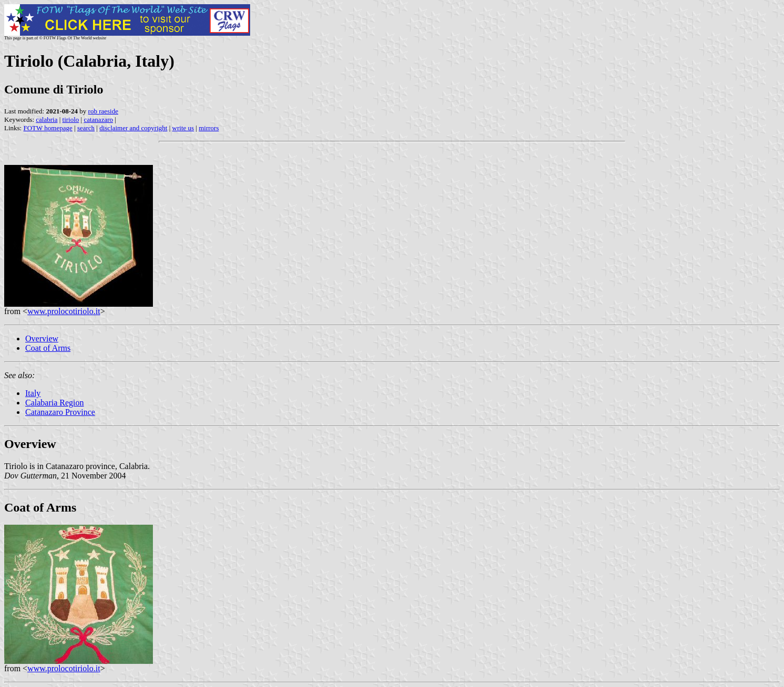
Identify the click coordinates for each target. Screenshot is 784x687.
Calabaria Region (55, 403)
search (86, 128)
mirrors (209, 128)
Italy (33, 393)
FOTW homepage (48, 128)
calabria (47, 119)
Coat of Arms (48, 348)
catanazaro (98, 119)
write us (183, 128)
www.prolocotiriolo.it (64, 311)
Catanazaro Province (60, 412)
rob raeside (103, 111)
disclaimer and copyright (133, 128)
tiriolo (71, 119)
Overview (42, 339)
